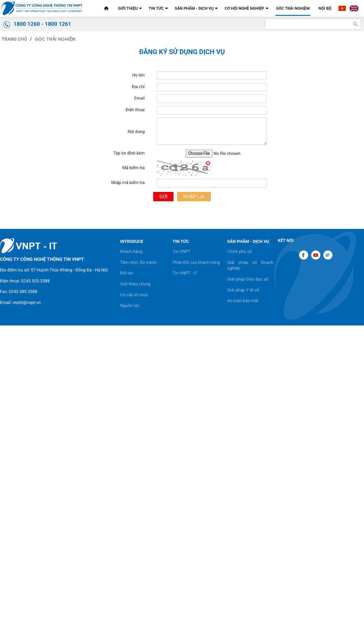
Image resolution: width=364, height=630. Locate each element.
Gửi (163, 197)
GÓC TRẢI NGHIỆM (55, 39)
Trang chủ (14, 39)
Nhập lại (194, 197)
